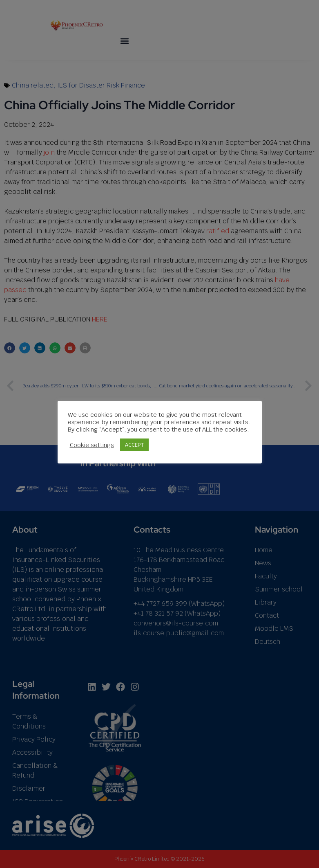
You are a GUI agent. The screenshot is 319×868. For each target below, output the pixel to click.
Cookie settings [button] (92, 445)
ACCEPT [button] (134, 445)
